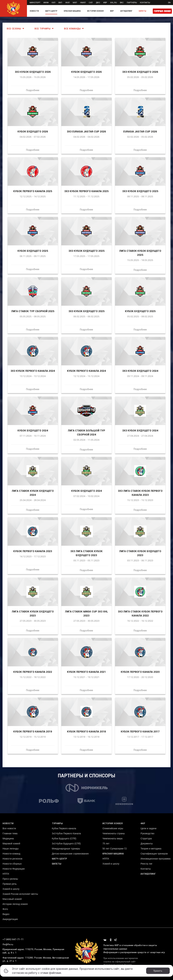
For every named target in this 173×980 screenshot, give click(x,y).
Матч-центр (51, 11)
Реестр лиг (146, 864)
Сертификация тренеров (154, 854)
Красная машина (72, 11)
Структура (146, 838)
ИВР (105, 2)
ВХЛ (60, 2)
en (169, 2)
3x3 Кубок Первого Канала (66, 833)
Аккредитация (10, 919)
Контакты (145, 2)
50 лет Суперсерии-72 (115, 849)
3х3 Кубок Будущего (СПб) (66, 844)
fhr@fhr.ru (8, 944)
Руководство (147, 833)
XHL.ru (114, 2)
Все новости (9, 828)
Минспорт (35, 2)
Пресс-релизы (10, 879)
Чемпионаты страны (114, 833)
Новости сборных (12, 864)
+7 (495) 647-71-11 (13, 939)
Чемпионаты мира (112, 838)
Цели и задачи (148, 828)
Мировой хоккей (11, 844)
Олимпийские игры (113, 828)
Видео (6, 914)
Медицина (8, 838)
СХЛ (91, 2)
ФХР (112, 11)
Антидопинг (126, 11)
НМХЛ (83, 2)
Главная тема (10, 833)
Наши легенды (11, 849)
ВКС (122, 2)
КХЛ (54, 2)
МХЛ (75, 2)
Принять (158, 971)
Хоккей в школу (11, 889)
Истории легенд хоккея (15, 904)
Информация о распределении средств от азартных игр (134, 952)
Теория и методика (151, 849)
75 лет (106, 844)
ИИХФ (46, 2)
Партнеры (132, 2)
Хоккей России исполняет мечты (20, 894)
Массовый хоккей (12, 899)
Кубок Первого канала (64, 828)
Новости (34, 11)
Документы (147, 844)
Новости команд (11, 854)
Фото (5, 909)
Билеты (143, 11)
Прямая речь (10, 884)
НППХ (6, 874)
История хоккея (95, 11)
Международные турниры (66, 849)
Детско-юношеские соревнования (70, 854)
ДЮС (98, 2)
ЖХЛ (68, 2)
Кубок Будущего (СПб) (64, 838)
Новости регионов (12, 859)
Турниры (57, 823)
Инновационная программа (155, 859)
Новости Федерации (14, 869)
